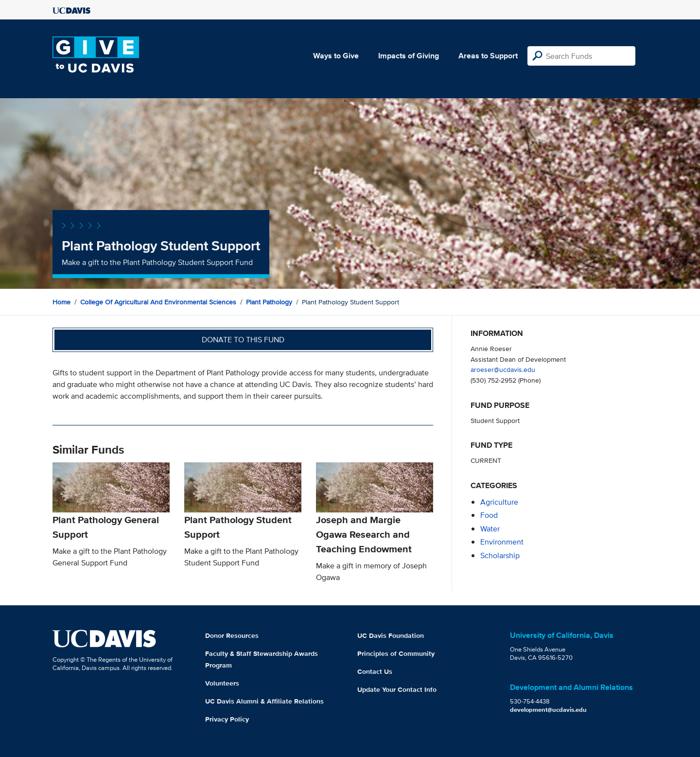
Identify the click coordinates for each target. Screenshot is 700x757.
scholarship (500, 555)
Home (61, 302)
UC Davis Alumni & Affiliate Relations (264, 701)
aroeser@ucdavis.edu (503, 369)
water (490, 529)
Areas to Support (488, 56)
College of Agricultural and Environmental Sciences (158, 302)
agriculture (499, 502)
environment (502, 542)
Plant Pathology (269, 302)
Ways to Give (336, 56)
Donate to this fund (243, 340)
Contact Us (375, 671)
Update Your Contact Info (397, 689)
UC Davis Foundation (391, 635)
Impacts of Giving (409, 56)
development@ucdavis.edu (548, 710)
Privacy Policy (227, 719)
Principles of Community (396, 653)
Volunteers (222, 683)
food (489, 515)
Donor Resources (232, 635)
